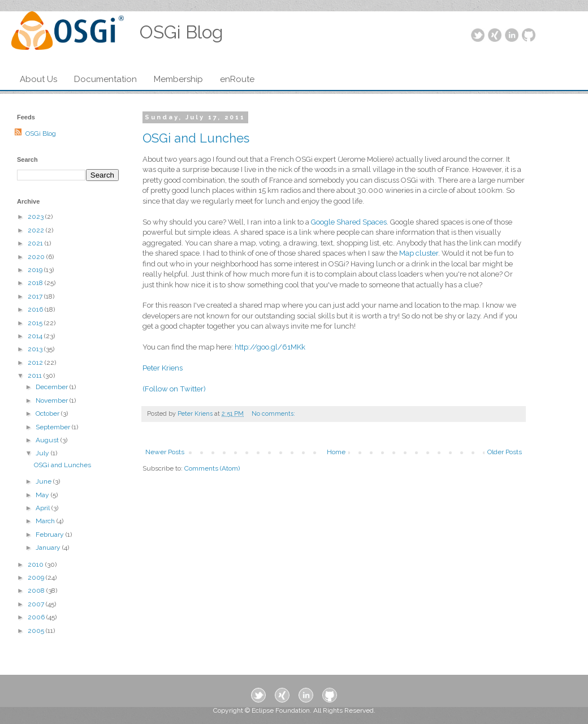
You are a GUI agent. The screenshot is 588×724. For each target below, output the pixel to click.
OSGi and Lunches (196, 138)
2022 (37, 230)
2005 (37, 631)
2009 (37, 578)
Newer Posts (165, 452)
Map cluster (419, 253)
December (53, 387)
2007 (37, 604)
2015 (36, 323)
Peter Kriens (163, 368)
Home (336, 452)
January (49, 548)
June (44, 481)
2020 (37, 257)
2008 (37, 591)
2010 (36, 564)
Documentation (105, 79)
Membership (178, 79)
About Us (38, 79)
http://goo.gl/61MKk (270, 347)
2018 (36, 283)
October (48, 413)
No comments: (274, 414)
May (43, 495)
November (53, 400)
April (44, 508)
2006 (37, 617)
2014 (36, 336)
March (46, 521)
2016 (36, 309)
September (54, 427)
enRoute (237, 79)
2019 (36, 270)
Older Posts (505, 452)
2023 (36, 217)
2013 (36, 349)
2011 (36, 376)
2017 (36, 296)
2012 (36, 363)
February (51, 535)
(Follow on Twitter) (174, 389)
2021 (36, 243)
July (43, 453)
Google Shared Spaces (349, 222)
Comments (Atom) (212, 468)
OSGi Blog (41, 133)
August (48, 440)
